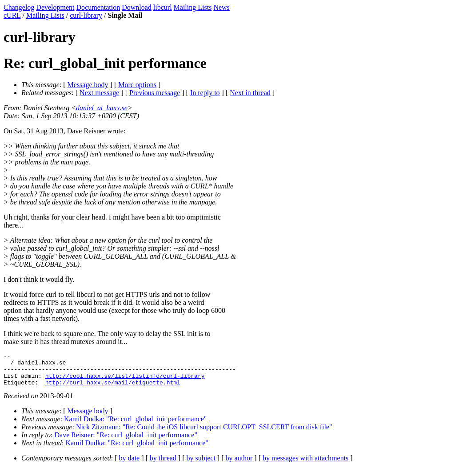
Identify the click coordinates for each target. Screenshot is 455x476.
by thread (163, 465)
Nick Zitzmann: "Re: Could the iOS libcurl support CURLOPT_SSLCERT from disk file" (204, 434)
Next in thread (250, 93)
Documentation (98, 7)
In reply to (205, 93)
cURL (12, 15)
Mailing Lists (193, 7)
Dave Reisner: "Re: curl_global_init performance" (126, 442)
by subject (201, 465)
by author (239, 465)
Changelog (19, 7)
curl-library (86, 15)
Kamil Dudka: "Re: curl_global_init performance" (135, 426)
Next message (99, 93)
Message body (88, 85)
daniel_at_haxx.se (102, 108)
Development (55, 7)
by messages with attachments (305, 465)
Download (137, 7)
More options (137, 85)
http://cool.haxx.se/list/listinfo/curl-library (125, 381)
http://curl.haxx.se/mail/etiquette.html (113, 389)
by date (130, 465)
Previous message (155, 93)
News (221, 7)
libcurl (163, 7)
